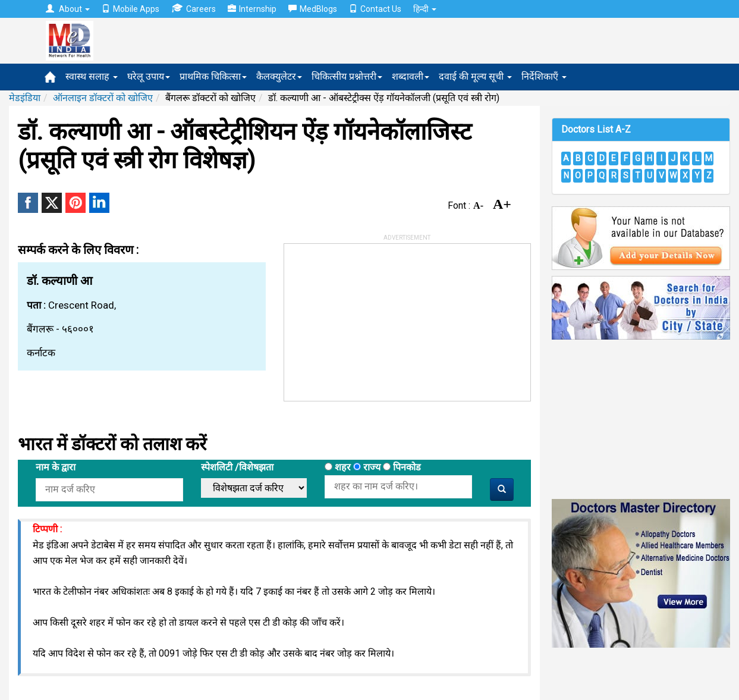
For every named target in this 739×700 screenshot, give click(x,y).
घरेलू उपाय (149, 76)
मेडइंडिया (25, 98)
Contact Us (375, 9)
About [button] (68, 9)
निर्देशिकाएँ (544, 76)
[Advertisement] (373, 318)
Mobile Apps (130, 9)
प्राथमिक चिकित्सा (213, 76)
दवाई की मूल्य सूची (475, 76)
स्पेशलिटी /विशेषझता (237, 467)
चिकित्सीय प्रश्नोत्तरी (347, 76)
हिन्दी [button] (425, 9)
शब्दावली (411, 76)
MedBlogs (313, 9)
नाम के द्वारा (56, 467)
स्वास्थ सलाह (92, 76)
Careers (194, 9)
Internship (252, 9)
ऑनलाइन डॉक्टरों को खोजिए (103, 98)
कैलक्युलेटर (279, 76)
